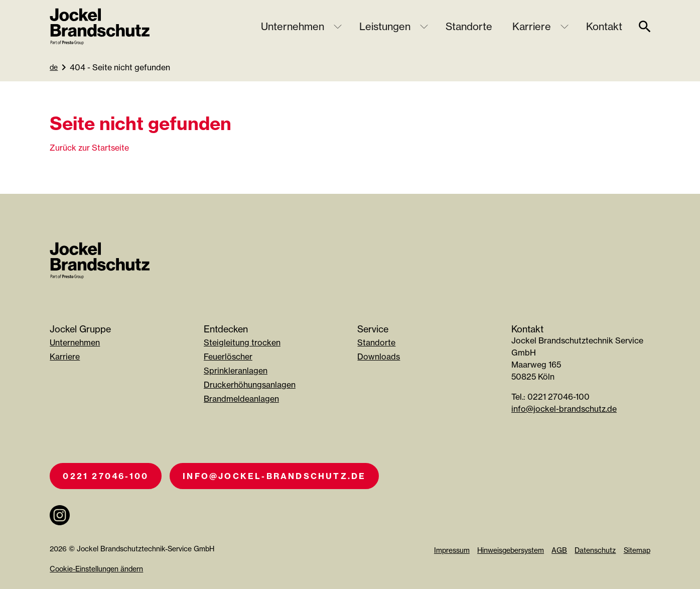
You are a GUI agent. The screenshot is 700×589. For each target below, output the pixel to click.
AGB (559, 550)
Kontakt (604, 26)
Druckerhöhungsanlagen (250, 385)
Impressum (452, 550)
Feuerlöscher (228, 357)
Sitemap (637, 550)
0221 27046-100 (106, 476)
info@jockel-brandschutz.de (564, 409)
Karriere (532, 26)
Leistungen (385, 26)
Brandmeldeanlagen (241, 399)
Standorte (469, 26)
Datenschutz (595, 550)
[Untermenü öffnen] (338, 27)
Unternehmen (293, 26)
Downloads (379, 357)
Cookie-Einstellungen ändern (96, 569)
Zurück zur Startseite (89, 148)
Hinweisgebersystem (511, 550)
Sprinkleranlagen (236, 371)
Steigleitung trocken (242, 342)
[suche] (645, 27)
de (54, 67)
